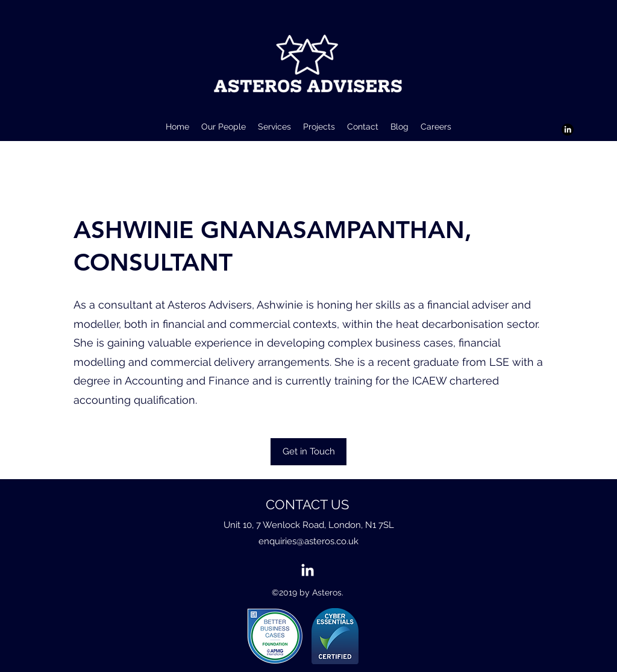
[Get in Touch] (308, 452)
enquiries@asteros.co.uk (308, 541)
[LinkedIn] (568, 130)
